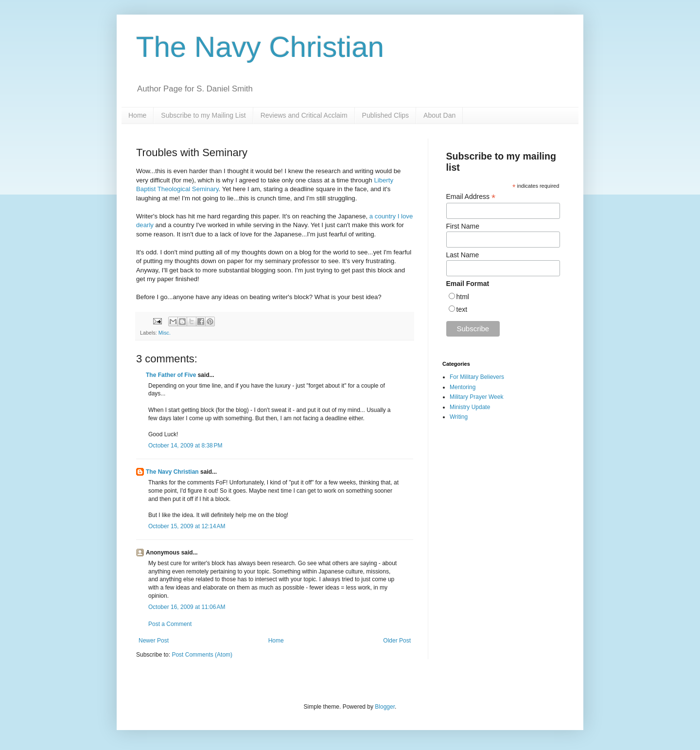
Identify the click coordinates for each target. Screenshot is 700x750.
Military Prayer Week (476, 397)
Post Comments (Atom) (202, 655)
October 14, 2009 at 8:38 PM (185, 446)
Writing (459, 417)
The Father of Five (171, 375)
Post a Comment (170, 624)
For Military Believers (477, 377)
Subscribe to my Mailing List (203, 115)
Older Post (397, 641)
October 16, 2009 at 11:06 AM (187, 607)
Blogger (385, 707)
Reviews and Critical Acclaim (304, 115)
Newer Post (154, 641)
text (462, 309)
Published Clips (386, 115)
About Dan (439, 115)
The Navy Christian (260, 47)
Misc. (165, 333)
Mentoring (463, 387)
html (463, 297)
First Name (463, 226)
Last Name (463, 255)
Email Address (471, 197)
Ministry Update (470, 407)
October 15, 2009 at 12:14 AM (187, 526)
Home (137, 115)
